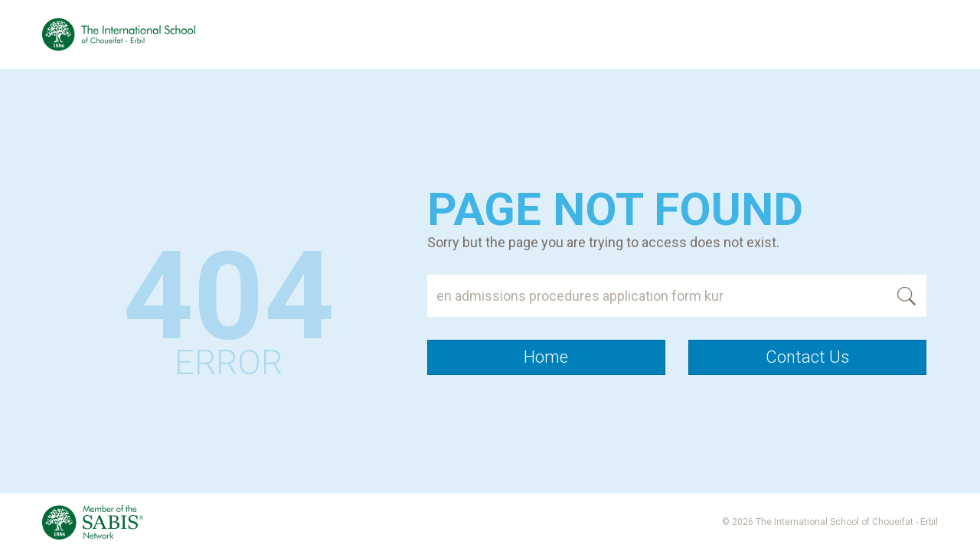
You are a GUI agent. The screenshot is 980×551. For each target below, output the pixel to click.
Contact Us (807, 357)
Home (546, 357)
